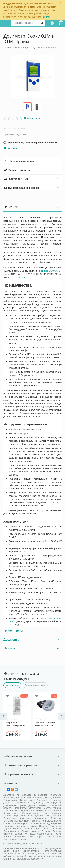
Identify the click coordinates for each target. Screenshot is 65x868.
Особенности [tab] (32, 631)
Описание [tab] (32, 207)
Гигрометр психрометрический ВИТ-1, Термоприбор (16, 724)
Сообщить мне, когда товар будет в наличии (30, 143)
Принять (46, 17)
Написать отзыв (33, 118)
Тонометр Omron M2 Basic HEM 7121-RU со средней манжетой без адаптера (46, 724)
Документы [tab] (32, 640)
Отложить (10, 148)
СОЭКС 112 (19, 277)
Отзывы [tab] (32, 648)
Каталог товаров (4, 23)
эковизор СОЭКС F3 (49, 271)
